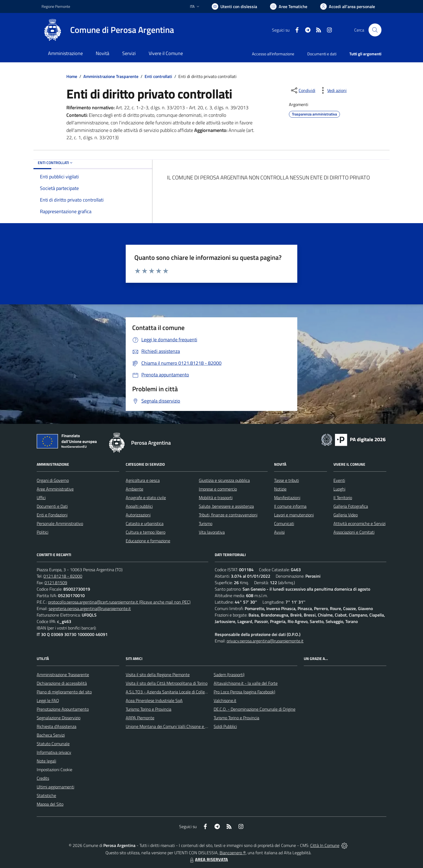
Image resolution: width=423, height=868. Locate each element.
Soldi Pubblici (225, 726)
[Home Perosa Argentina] (108, 30)
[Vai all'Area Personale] (348, 6)
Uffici (41, 498)
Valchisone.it (225, 700)
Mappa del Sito (50, 804)
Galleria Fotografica (351, 506)
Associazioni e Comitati (354, 532)
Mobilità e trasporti (216, 498)
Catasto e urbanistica (145, 523)
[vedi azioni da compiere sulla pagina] (333, 90)
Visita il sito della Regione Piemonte (158, 675)
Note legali (46, 761)
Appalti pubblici (139, 506)
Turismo (206, 523)
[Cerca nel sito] (375, 30)
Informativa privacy (54, 752)
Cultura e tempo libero (146, 532)
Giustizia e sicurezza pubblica (224, 480)
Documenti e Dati (52, 506)
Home (72, 76)
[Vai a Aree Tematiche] (289, 6)
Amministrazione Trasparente (111, 76)
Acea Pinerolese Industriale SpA (154, 700)
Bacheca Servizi (51, 735)
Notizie (280, 489)
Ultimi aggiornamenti (55, 787)
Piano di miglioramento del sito (64, 692)
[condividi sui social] (303, 90)
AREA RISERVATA (208, 859)
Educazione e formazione (148, 541)
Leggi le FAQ (48, 700)
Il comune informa (290, 506)
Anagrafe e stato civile (146, 498)
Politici (42, 532)
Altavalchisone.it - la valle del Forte (246, 683)
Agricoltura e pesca (143, 480)
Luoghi (339, 489)
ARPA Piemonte (140, 718)
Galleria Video (346, 515)
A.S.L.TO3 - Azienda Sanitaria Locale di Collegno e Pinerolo (178, 692)
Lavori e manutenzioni (294, 515)
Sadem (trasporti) (229, 675)
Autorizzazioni (138, 515)
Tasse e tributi (286, 480)
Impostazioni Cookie (54, 770)
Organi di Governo (53, 480)
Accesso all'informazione (273, 54)
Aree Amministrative (55, 489)
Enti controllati (158, 76)
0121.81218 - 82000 (63, 576)
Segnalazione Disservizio (59, 718)
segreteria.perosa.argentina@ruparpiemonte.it (90, 608)
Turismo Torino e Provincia (149, 709)
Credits (43, 778)
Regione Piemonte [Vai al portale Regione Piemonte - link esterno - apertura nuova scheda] (56, 6)
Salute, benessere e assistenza (226, 506)
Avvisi (279, 532)
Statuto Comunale (53, 744)
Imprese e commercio (218, 489)
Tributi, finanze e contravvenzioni (228, 515)
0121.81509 (56, 583)
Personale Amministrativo (60, 523)
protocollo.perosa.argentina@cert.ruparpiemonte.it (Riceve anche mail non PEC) (119, 602)
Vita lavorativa (212, 532)
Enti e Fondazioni (52, 515)
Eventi (339, 480)
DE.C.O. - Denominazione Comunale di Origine (255, 709)
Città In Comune (325, 845)
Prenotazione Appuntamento (63, 709)
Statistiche (46, 795)
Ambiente (134, 489)
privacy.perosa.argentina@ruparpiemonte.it (265, 641)
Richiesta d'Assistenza (57, 726)
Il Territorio (343, 498)
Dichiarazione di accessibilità (62, 683)
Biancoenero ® (233, 853)
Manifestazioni (287, 498)
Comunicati (284, 523)
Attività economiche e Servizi (359, 523)
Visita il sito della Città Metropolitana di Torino (167, 683)
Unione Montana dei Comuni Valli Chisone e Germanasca (177, 726)
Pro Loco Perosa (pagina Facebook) (244, 692)
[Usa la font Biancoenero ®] (234, 6)
